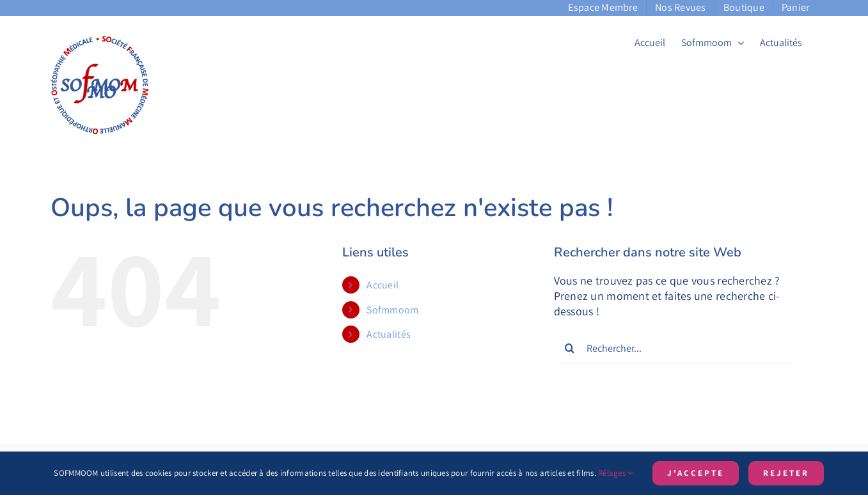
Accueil (383, 285)
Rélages (615, 473)
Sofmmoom (392, 310)
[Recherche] (570, 348)
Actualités (389, 334)
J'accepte (696, 473)
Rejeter (786, 473)
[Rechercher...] (675, 348)
